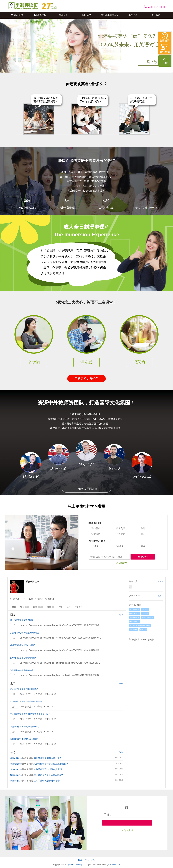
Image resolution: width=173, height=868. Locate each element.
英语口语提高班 (147, 617)
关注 (60, 607)
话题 (86, 860)
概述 (14, 607)
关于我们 (156, 15)
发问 (25, 607)
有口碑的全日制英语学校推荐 (140, 626)
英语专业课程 (134, 609)
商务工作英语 (134, 613)
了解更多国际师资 (86, 489)
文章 (51, 607)
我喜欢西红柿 (16, 758)
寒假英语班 (133, 630)
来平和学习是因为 (110, 15)
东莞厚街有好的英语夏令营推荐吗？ (25, 727)
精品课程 (17, 15)
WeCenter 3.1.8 (114, 865)
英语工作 (143, 630)
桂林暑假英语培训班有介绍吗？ (24, 645)
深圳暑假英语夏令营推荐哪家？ (24, 658)
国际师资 (86, 15)
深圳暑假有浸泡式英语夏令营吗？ (24, 739)
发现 (80, 860)
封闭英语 (145, 609)
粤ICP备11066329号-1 (75, 865)
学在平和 (133, 15)
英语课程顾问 (134, 617)
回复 (38, 607)
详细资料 (79, 607)
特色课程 (40, 15)
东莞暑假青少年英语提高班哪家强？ (25, 633)
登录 (93, 860)
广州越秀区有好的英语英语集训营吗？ (26, 701)
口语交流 (145, 613)
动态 (69, 607)
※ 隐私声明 (122, 563)
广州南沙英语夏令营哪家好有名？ (24, 689)
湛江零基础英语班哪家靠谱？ (23, 670)
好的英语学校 (134, 622)
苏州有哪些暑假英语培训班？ (23, 620)
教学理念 (63, 15)
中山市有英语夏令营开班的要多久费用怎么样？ (30, 714)
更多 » (121, 615)
